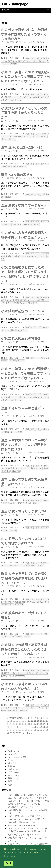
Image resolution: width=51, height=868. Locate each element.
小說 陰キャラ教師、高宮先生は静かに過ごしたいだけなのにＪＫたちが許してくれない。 (24, 643)
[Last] (34, 726)
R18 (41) (12, 753)
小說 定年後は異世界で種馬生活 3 (24, 843)
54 (47, 720)
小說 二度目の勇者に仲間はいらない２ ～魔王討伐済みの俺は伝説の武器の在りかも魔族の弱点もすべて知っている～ (27, 812)
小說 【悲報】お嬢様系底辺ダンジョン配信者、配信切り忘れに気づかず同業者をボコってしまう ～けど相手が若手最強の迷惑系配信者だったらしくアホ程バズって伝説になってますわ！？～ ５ (28, 794)
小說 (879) (13, 762)
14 (11, 714)
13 (8, 714)
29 (14, 717)
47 (26, 720)
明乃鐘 (12, 670)
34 (29, 717)
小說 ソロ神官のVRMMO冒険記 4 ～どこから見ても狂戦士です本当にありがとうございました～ (25, 76)
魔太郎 (28, 498)
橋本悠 (9, 195)
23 (38, 714)
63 (32, 723)
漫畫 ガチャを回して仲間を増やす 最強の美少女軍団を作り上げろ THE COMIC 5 (24, 573)
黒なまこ (5, 138)
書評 (17, 58)
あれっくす (10, 297)
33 (26, 717)
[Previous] (16, 711)
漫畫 (17, 162)
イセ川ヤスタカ (7, 599)
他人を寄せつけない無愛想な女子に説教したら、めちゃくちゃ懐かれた (25, 60)
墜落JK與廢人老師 (20, 165)
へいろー (19, 99)
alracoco (20, 670)
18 (23, 714)
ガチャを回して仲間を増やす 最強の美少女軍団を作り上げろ (25, 595)
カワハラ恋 (35, 222)
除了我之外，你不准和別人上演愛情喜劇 (25, 702)
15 (14, 714)
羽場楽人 (32, 701)
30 (17, 717)
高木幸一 (32, 560)
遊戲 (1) (11, 775)
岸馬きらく (43, 135)
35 (32, 717)
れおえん (27, 631)
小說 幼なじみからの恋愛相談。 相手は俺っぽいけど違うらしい (26, 233)
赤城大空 (21, 498)
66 (41, 723)
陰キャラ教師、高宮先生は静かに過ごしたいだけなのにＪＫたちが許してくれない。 (25, 667)
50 (35, 720)
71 (14, 726)
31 (20, 717)
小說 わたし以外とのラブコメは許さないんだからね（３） (24, 680)
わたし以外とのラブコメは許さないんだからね (25, 700)
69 (8, 726)
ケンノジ (42, 254)
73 (20, 726)
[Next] (27, 726)
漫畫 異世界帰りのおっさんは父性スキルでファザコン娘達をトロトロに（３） (24, 440)
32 (23, 717)
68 (47, 723)
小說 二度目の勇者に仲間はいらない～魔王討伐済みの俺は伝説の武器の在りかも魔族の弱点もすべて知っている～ (27, 825)
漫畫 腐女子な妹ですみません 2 (24, 203)
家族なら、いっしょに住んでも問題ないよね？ (25, 559)
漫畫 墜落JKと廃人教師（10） (23, 146)
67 (44, 723)
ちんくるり (44, 596)
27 (8, 717)
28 (11, 717)
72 (17, 726)
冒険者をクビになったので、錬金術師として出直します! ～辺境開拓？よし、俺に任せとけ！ (25, 299)
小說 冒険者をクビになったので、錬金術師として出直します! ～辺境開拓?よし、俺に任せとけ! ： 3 (25, 272)
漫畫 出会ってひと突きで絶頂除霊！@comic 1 (24, 477)
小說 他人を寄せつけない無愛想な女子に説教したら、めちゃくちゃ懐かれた (24, 34)
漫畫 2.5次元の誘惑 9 (17, 173)
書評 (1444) (13, 769)
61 (26, 723)
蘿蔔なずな (6, 467)
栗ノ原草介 (15, 327)
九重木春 (26, 222)
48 (29, 720)
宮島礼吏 (13, 525)
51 (38, 720)
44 (17, 720)
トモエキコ (17, 222)
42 (11, 720)
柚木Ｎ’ (35, 498)
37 (27, 722)
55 (8, 723)
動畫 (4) (12, 759)
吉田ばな (24, 327)
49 (32, 720)
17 (20, 714)
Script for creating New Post (23, 819)
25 (44, 714)
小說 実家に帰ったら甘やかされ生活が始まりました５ (27, 805)
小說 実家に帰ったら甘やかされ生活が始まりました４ (27, 832)
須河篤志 (19, 428)
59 (20, 723)
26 (47, 714)
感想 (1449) (13, 765)
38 (41, 717)
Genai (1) (12, 747)
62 (29, 723)
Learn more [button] (10, 856)
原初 (13, 99)
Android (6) (14, 744)
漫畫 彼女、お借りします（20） (25, 506)
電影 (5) (12, 778)
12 (47, 711)
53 (44, 720)
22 (35, 714)
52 (41, 720)
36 (35, 717)
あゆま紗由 (16, 467)
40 (47, 717)
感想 (11, 58)
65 (38, 723)
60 (23, 723)
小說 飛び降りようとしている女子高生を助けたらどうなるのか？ (24, 112)
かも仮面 (21, 357)
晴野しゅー (19, 599)
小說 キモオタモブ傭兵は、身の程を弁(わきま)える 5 (28, 838)
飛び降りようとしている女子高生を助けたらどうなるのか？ (25, 134)
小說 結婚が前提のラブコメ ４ (23, 308)
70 (11, 726)
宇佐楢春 (13, 357)
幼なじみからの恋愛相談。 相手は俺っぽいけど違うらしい (25, 253)
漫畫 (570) (13, 772)
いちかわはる (13, 63)
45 (20, 720)
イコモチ (41, 701)
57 (14, 723)
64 (35, 723)
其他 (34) (12, 756)
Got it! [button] (9, 863)
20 (29, 714)
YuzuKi (40, 560)
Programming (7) (17, 750)
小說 (5, 58)
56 (11, 723)
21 (32, 714)
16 (17, 714)
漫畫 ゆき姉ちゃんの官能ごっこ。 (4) (23, 406)
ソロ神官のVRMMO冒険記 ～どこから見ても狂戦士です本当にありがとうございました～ (25, 97)
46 (23, 720)
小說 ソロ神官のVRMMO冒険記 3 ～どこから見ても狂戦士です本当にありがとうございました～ (25, 370)
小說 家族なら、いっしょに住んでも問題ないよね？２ (24, 536)
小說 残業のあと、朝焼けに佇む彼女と (24, 609)
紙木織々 (19, 631)
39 (44, 717)
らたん (13, 138)
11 (44, 711)
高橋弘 (46, 464)
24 (41, 714)
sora (10, 165)
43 (14, 720)
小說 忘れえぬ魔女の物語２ (21, 335)
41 (8, 720)
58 (17, 723)
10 (41, 711)
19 (26, 714)
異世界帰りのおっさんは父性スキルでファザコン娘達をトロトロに (25, 463)
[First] (7, 711)
